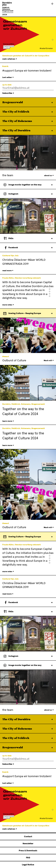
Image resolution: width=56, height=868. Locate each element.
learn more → (52, 102)
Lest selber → (8, 77)
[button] (53, 40)
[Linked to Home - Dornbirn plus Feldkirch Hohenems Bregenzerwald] (8, 15)
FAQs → (52, 238)
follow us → (52, 194)
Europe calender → (52, 313)
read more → (8, 271)
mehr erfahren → (10, 59)
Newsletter (28, 844)
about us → (49, 175)
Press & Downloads (28, 851)
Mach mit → (49, 360)
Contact (28, 837)
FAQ (28, 858)
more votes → (8, 305)
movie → (52, 185)
